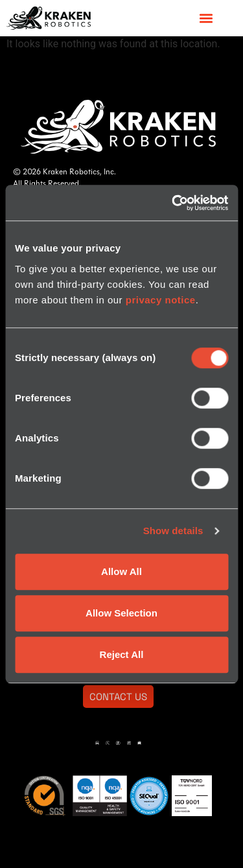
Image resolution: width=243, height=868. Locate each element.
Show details (173, 531)
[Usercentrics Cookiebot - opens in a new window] (173, 203)
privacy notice (161, 300)
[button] (206, 18)
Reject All (122, 654)
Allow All (121, 571)
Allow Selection (121, 613)
